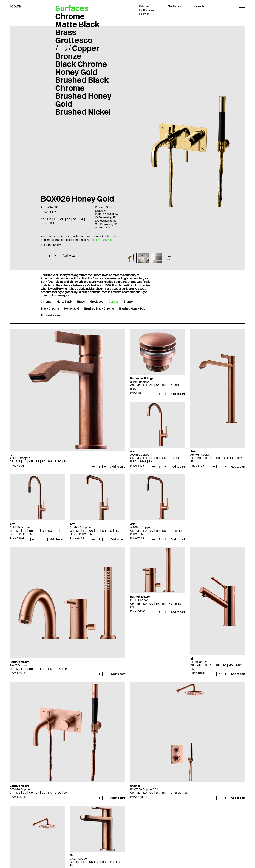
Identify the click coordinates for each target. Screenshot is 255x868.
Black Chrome (81, 64)
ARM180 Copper (140, 455)
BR (69, 219)
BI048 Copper (139, 600)
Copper (86, 48)
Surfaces (175, 6)
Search (199, 6)
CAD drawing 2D (106, 217)
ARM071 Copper (20, 458)
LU (56, 219)
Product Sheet (104, 207)
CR (43, 219)
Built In (144, 14)
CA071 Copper (79, 859)
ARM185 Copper (20, 527)
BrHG (143, 461)
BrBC (44, 223)
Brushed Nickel (83, 112)
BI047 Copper (18, 665)
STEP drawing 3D (106, 224)
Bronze (68, 56)
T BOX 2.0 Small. (103, 240)
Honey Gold (76, 72)
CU (62, 219)
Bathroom (147, 10)
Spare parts (103, 227)
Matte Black (77, 24)
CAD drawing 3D (106, 221)
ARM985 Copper (141, 527)
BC (75, 219)
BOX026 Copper (20, 789)
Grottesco (74, 40)
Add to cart (70, 256)
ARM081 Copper (201, 455)
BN (52, 223)
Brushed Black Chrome (82, 84)
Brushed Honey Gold (83, 100)
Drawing (100, 211)
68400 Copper (139, 382)
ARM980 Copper (81, 527)
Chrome (70, 16)
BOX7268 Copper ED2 (144, 789)
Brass (66, 32)
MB (49, 219)
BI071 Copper (199, 662)
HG (81, 219)
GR (164, 458)
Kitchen (145, 6)
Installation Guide (106, 214)
